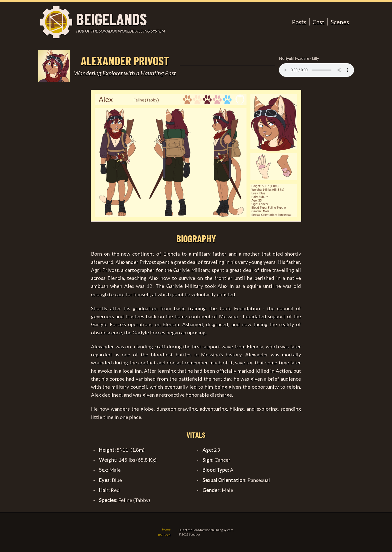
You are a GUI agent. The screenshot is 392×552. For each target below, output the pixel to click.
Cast (318, 22)
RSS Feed (164, 535)
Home (166, 529)
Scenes (340, 22)
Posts (299, 22)
